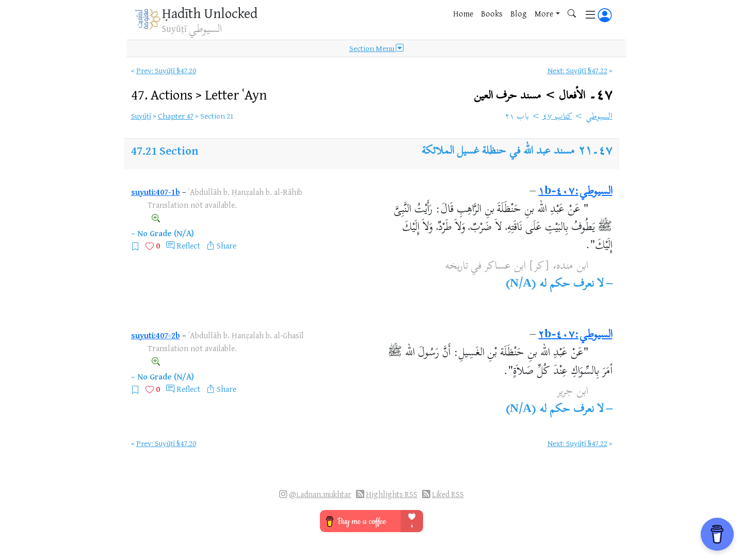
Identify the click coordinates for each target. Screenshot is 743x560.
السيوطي (599, 117)
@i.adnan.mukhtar (320, 494)
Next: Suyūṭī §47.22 (577, 70)
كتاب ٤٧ (557, 117)
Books (492, 13)
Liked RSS (448, 494)
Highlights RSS (392, 494)
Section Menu (376, 48)
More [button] (544, 13)
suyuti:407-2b (156, 335)
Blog (519, 13)
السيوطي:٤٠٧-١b (575, 192)
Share (227, 245)
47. (199, 94)
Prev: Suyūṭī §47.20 (166, 70)
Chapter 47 (176, 116)
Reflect (188, 245)
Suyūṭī (141, 116)
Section (179, 150)
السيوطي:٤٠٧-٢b (575, 335)
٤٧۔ (543, 96)
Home (463, 13)
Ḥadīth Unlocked (210, 13)
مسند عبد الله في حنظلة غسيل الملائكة (498, 152)
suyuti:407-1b (156, 192)
